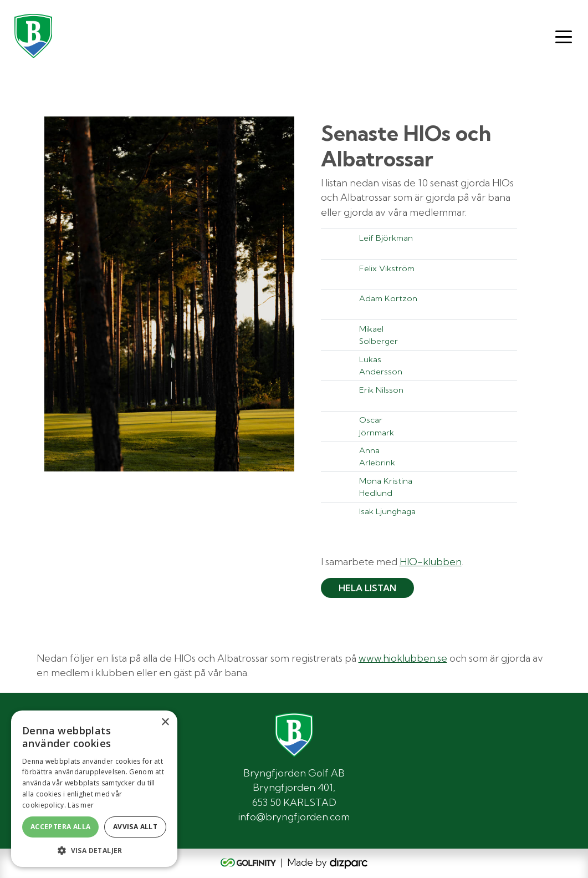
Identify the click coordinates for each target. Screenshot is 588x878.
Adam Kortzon (388, 298)
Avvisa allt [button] (135, 827)
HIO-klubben (431, 562)
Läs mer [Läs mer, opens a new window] (81, 805)
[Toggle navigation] (564, 36)
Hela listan (367, 588)
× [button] (165, 722)
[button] (94, 850)
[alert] (94, 789)
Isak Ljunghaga (387, 511)
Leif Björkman (386, 238)
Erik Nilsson (381, 390)
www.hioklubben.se (403, 658)
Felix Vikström (387, 268)
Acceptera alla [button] (61, 827)
